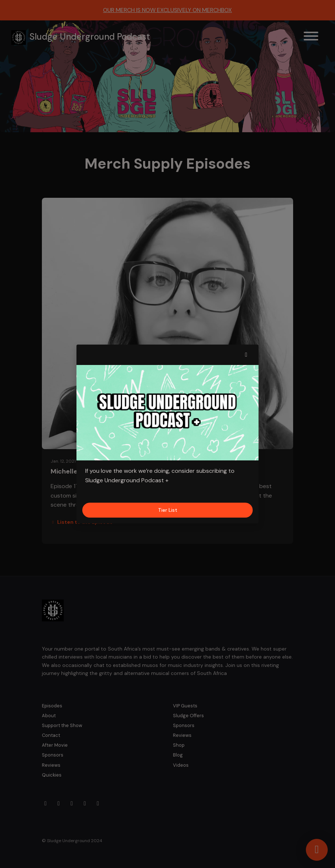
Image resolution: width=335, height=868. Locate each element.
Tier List (168, 510)
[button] (246, 355)
